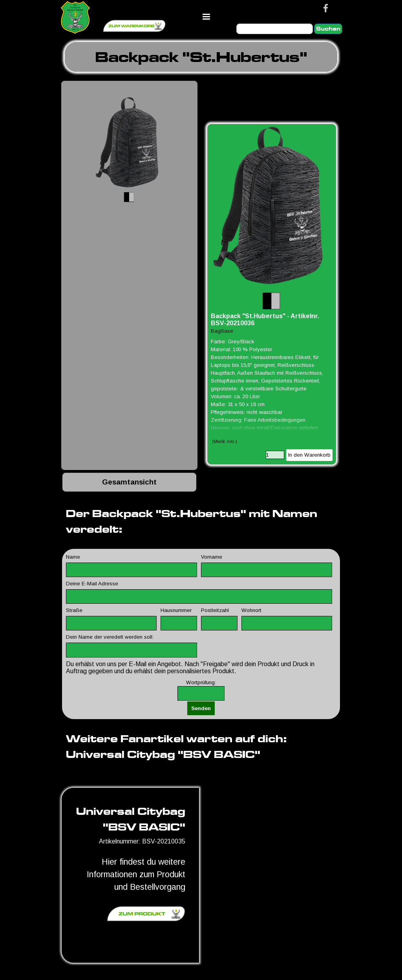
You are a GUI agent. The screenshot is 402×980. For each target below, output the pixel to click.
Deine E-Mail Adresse (92, 584)
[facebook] (326, 8)
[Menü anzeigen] (206, 16)
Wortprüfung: (201, 682)
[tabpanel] (201, 57)
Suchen (328, 29)
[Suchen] (275, 29)
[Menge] (275, 455)
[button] (129, 149)
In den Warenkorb (309, 455)
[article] (272, 294)
